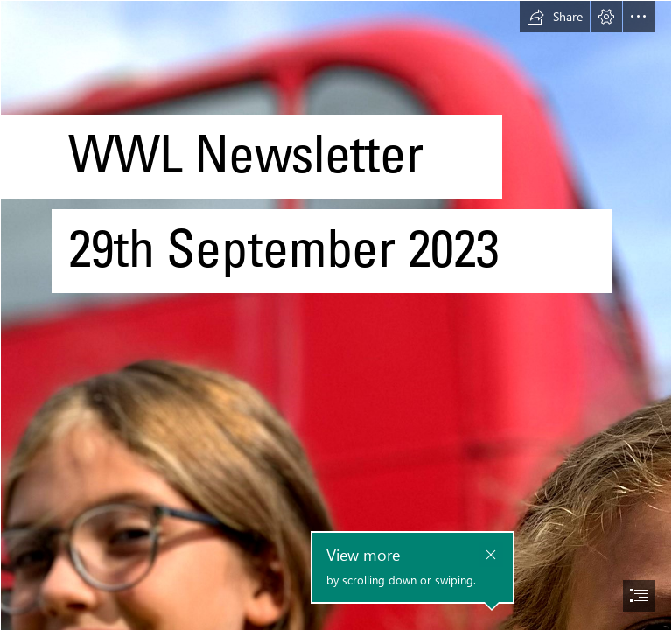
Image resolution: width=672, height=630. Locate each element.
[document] (336, 315)
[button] (555, 17)
